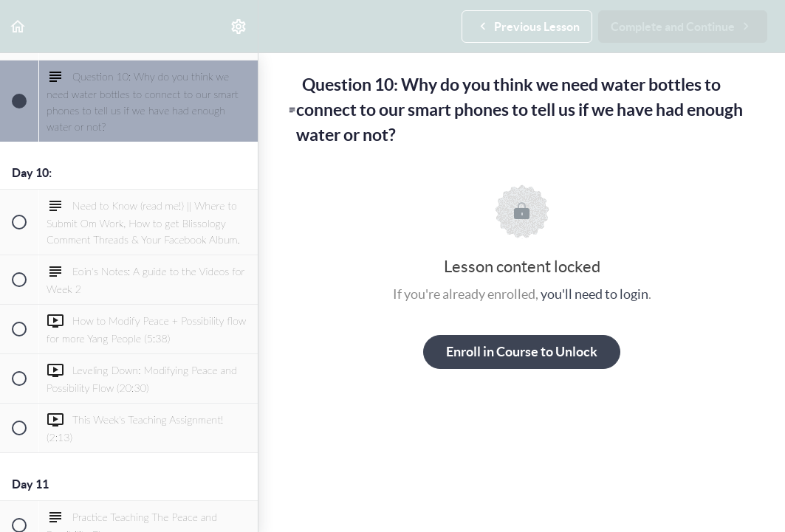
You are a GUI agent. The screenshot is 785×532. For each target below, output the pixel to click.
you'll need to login (594, 294)
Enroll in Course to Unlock (522, 352)
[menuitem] (239, 26)
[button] (18, 26)
